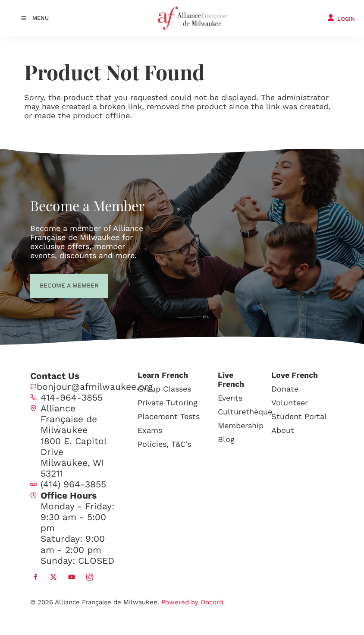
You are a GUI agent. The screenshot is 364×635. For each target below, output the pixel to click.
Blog (226, 439)
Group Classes (164, 389)
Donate (285, 389)
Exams (150, 430)
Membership (241, 425)
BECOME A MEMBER (53, 284)
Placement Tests (169, 416)
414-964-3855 (72, 397)
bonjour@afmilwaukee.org (95, 387)
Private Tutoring (168, 403)
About (283, 430)
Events (230, 398)
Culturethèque (245, 412)
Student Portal (299, 416)
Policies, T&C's (164, 444)
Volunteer (290, 403)
